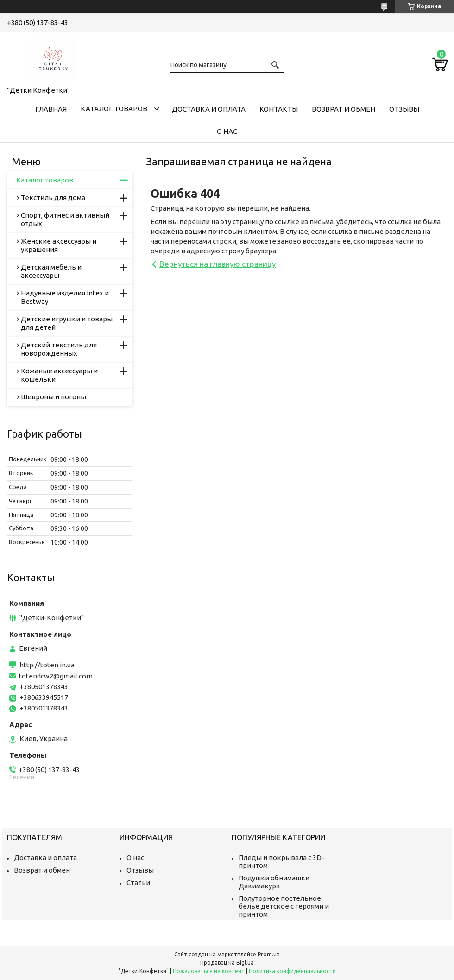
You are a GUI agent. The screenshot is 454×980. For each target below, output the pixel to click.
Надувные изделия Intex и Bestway (65, 297)
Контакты (279, 109)
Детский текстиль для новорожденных (59, 349)
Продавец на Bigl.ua (227, 963)
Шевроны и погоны (54, 397)
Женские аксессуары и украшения (59, 245)
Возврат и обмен (344, 109)
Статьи (138, 883)
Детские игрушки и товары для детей (67, 323)
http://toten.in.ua (47, 665)
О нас (227, 131)
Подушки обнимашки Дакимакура (274, 882)
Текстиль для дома (53, 198)
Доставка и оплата (209, 109)
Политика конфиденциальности (292, 971)
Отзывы (404, 109)
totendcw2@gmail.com (56, 676)
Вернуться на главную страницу (218, 264)
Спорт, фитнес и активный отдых (65, 219)
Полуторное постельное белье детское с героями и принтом (284, 906)
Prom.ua (269, 954)
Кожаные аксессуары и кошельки (59, 375)
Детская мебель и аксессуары (51, 271)
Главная (51, 109)
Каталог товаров (114, 109)
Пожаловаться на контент (209, 971)
